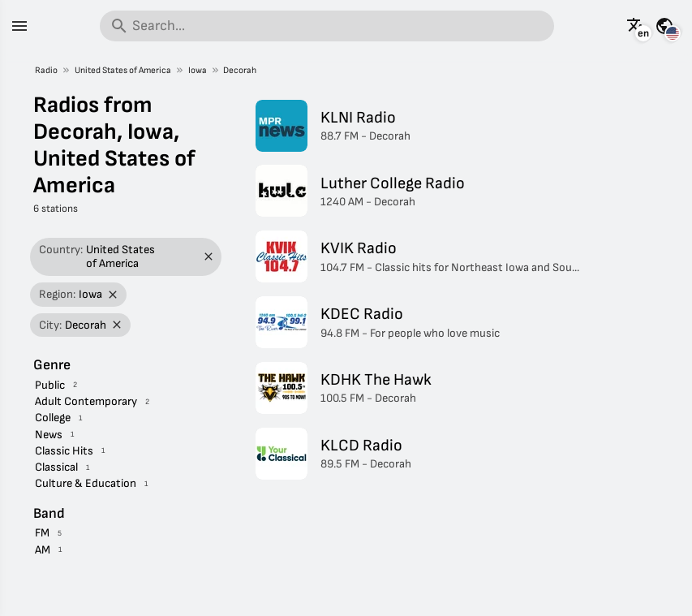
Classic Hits (64, 451)
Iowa (198, 70)
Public (50, 385)
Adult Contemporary (86, 401)
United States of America (123, 70)
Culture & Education (86, 483)
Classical (56, 467)
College (53, 418)
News (49, 435)
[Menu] (19, 26)
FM (42, 533)
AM (43, 550)
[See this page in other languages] (636, 26)
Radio (46, 70)
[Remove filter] (208, 257)
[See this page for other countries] (664, 26)
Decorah (240, 70)
